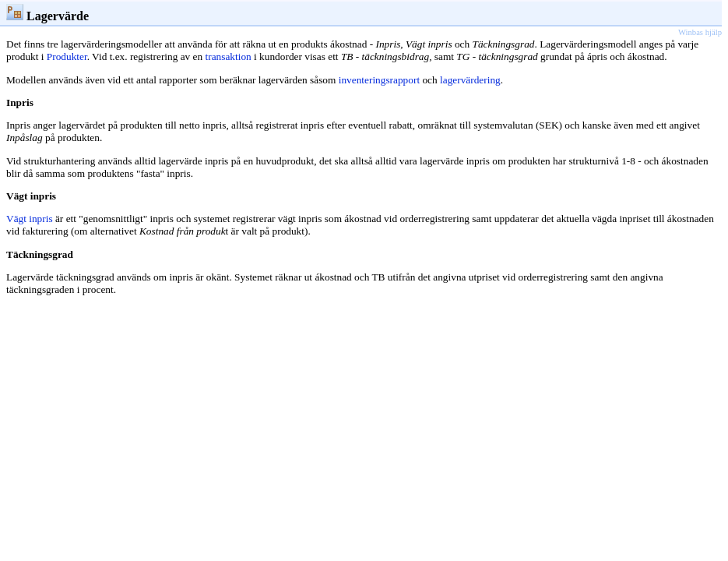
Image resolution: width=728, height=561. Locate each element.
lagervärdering (470, 80)
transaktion (229, 56)
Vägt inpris (30, 219)
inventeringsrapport (379, 80)
